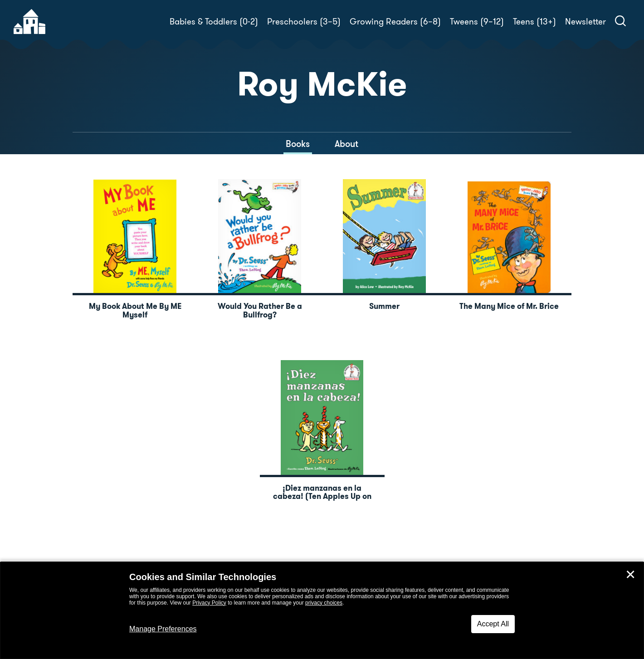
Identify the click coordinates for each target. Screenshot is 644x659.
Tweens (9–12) (477, 22)
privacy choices (324, 603)
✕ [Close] (630, 575)
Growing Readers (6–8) (395, 22)
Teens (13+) (534, 22)
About (346, 144)
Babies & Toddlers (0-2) (214, 22)
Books (298, 144)
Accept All (493, 624)
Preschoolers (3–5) (304, 22)
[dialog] (322, 610)
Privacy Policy (209, 603)
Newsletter (585, 22)
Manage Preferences (163, 629)
